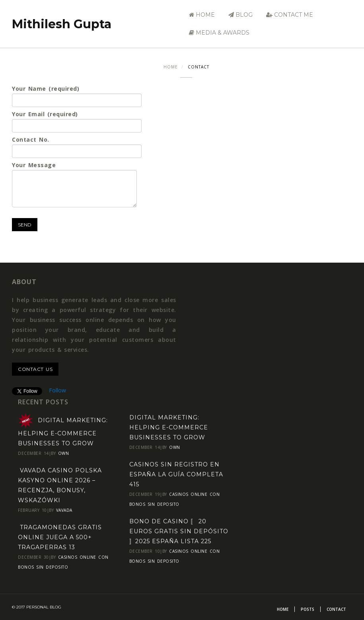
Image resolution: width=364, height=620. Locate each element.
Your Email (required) (77, 121)
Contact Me (290, 15)
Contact (336, 609)
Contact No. (77, 147)
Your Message (74, 184)
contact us (35, 369)
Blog (240, 15)
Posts (308, 609)
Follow (57, 390)
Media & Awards (219, 33)
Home (202, 15)
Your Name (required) (77, 96)
